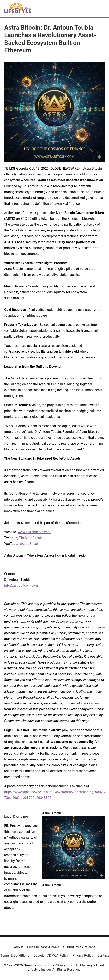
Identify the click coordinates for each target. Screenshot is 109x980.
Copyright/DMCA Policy (51, 955)
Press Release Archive (43, 947)
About (18, 947)
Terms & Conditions (15, 955)
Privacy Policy (83, 955)
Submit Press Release (79, 947)
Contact (103, 955)
